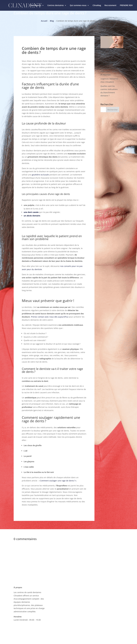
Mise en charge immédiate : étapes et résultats (109, 71)
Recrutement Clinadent (101, 604)
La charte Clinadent (100, 599)
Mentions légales (98, 610)
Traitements (36, 5)
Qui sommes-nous (78, 5)
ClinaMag (97, 5)
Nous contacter (98, 589)
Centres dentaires (56, 5)
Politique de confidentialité (103, 615)
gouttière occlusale (40, 175)
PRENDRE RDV (126, 5)
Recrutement (110, 5)
